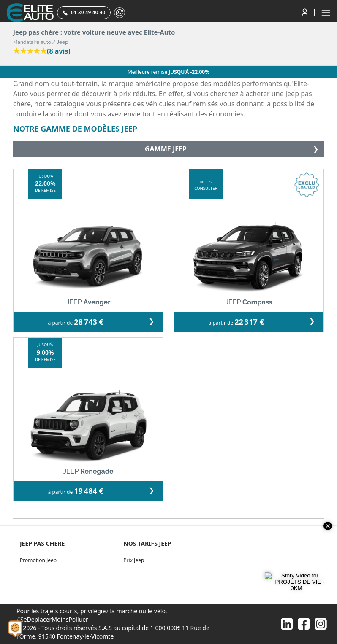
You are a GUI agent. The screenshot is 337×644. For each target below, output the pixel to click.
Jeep (62, 42)
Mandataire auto (32, 42)
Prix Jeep (134, 560)
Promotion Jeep (38, 560)
